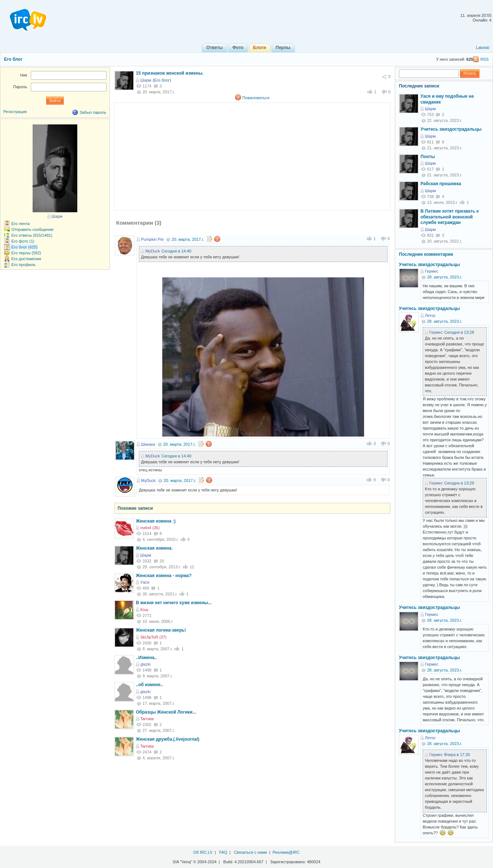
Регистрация (15, 112)
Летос (430, 315)
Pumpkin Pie (152, 239)
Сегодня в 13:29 (459, 483)
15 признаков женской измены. (170, 73)
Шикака (148, 444)
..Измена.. (146, 658)
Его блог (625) (25, 247)
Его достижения (26, 259)
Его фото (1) (23, 241)
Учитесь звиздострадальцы (451, 129)
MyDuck (153, 251)
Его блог (13, 59)
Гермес (432, 271)
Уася (145, 582)
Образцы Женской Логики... (166, 712)
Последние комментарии (426, 254)
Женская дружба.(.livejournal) (168, 739)
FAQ (223, 852)
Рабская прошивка (441, 184)
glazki (145, 664)
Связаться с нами (251, 852)
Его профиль (23, 265)
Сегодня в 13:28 (459, 332)
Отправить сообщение (32, 229)
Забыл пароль (93, 112)
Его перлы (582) (26, 253)
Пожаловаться (256, 98)
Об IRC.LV (203, 852)
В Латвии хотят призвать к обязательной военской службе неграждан (450, 217)
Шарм (146, 80)
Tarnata (147, 719)
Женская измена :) (156, 521)
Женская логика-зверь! (161, 630)
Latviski (483, 48)
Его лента (21, 224)
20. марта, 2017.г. (188, 239)
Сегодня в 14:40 (177, 251)
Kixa (144, 610)
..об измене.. (149, 685)
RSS (484, 59)
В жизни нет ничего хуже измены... (174, 603)
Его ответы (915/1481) (32, 235)
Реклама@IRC (286, 852)
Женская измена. (154, 548)
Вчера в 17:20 (457, 755)
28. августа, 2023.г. (445, 277)
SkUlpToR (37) (153, 637)
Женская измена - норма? (164, 576)
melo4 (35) (150, 528)
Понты (428, 157)
